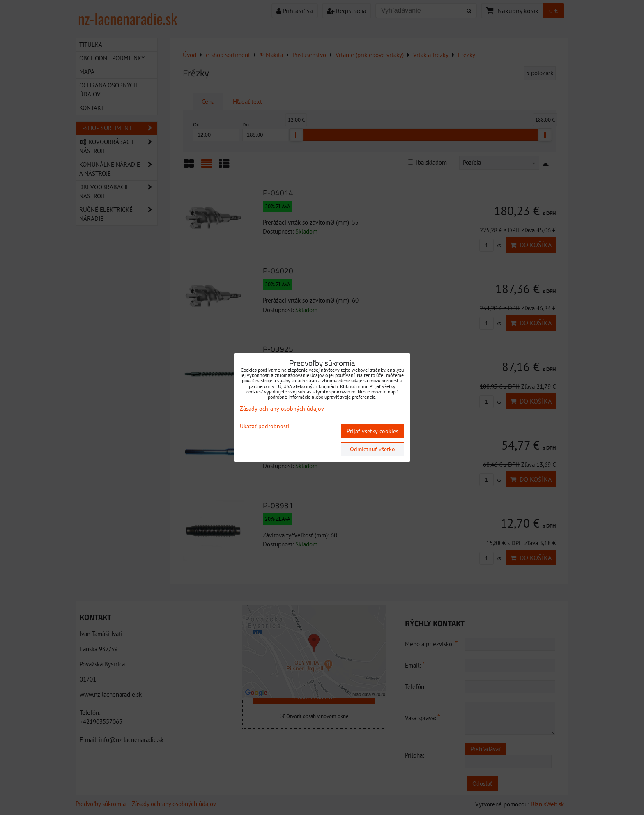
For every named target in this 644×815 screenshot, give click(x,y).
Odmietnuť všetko (373, 449)
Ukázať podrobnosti (265, 426)
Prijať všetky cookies (373, 431)
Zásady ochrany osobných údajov (282, 409)
